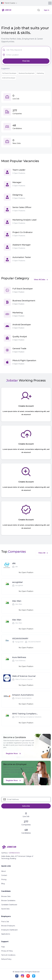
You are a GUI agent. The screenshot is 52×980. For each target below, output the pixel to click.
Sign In (47, 10)
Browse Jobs (6, 896)
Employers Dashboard (9, 930)
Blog (3, 884)
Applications (6, 934)
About (3, 871)
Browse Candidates (8, 901)
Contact (4, 875)
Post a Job (5, 922)
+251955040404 (14, 853)
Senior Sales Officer (22, 207)
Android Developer (9, 78)
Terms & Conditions (8, 955)
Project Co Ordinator (23, 232)
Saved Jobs (5, 909)
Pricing (4, 879)
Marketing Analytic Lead (24, 220)
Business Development (27, 73)
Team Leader (19, 170)
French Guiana (8, 3)
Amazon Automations (23, 695)
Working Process (32, 380)
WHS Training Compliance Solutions (25, 714)
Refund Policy (6, 959)
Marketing (40, 73)
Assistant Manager (22, 245)
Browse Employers (8, 926)
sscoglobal (17, 582)
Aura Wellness (19, 657)
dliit (14, 563)
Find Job (26, 61)
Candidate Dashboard (9, 905)
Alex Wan (17, 601)
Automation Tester (22, 257)
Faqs (3, 947)
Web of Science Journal (24, 676)
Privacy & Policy (7, 951)
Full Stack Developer (9, 73)
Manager (17, 182)
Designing (17, 195)
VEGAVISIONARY (20, 639)
